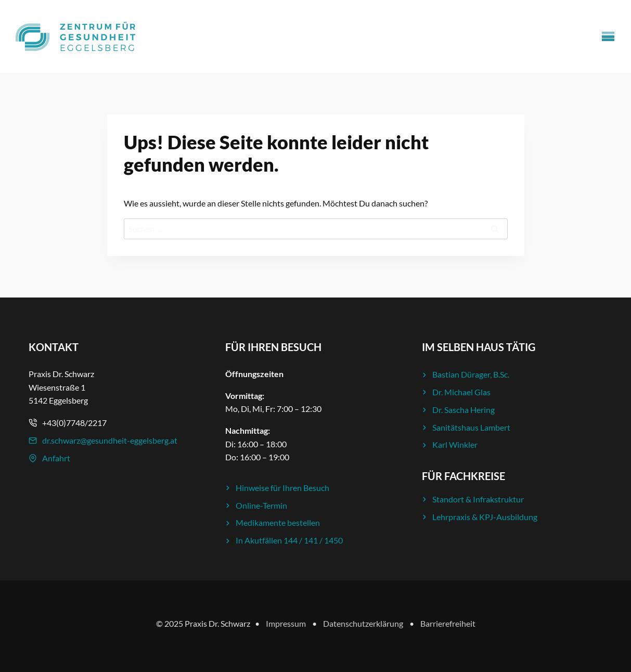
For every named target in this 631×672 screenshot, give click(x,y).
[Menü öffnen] (608, 36)
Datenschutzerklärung (363, 623)
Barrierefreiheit (448, 623)
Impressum (286, 623)
